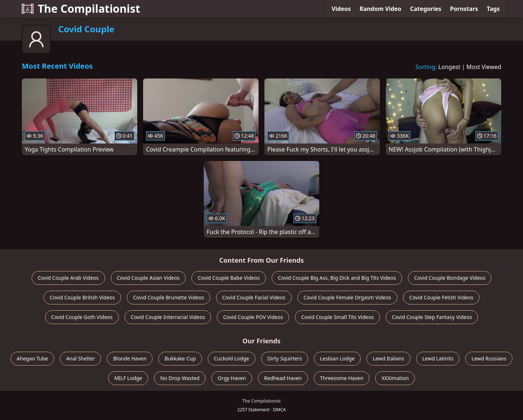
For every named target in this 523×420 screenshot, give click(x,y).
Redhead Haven (283, 378)
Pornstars (464, 9)
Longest (449, 67)
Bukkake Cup (180, 358)
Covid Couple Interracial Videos (168, 317)
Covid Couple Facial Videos (254, 297)
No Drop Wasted (180, 378)
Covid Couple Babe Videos (229, 278)
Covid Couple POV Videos (253, 317)
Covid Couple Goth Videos (82, 317)
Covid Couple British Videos (82, 297)
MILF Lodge (128, 378)
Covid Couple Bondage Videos (450, 278)
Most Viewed (484, 67)
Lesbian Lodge (337, 358)
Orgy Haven (232, 378)
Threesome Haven (342, 378)
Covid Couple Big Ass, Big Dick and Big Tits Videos (337, 278)
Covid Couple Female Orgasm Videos (347, 297)
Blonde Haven (130, 358)
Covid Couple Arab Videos (68, 278)
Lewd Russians (489, 358)
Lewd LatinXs (438, 358)
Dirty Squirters (285, 358)
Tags (493, 9)
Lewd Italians (388, 358)
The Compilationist (81, 9)
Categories (426, 9)
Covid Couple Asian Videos (148, 278)
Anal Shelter (80, 358)
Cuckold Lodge (232, 358)
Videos (341, 9)
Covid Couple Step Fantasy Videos (432, 317)
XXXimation (395, 378)
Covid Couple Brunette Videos (168, 297)
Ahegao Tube (32, 358)
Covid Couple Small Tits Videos (337, 317)
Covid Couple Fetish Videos (441, 297)
